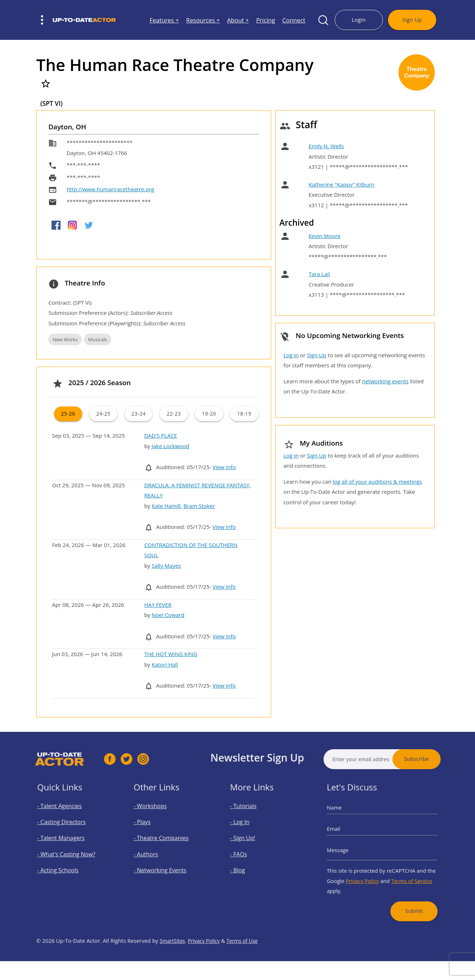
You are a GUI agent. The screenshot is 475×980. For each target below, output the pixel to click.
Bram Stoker (199, 506)
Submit (406, 897)
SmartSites (173, 962)
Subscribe (437, 759)
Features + (164, 20)
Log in (291, 355)
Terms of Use (247, 962)
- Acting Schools (63, 866)
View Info (224, 467)
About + (238, 20)
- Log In (247, 829)
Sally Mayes (166, 566)
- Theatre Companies (165, 841)
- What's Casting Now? (69, 854)
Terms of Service (405, 874)
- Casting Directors (66, 829)
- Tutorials (250, 817)
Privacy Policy (367, 874)
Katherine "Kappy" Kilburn (342, 184)
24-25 (103, 414)
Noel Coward (168, 615)
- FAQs (247, 854)
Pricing (265, 20)
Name (345, 818)
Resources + (203, 20)
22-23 (174, 414)
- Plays (150, 829)
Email (345, 834)
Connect (294, 20)
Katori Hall (165, 664)
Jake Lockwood (170, 446)
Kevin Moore (325, 236)
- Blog (246, 866)
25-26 (68, 414)
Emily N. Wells (326, 146)
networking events (385, 381)
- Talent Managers (65, 841)
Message (348, 850)
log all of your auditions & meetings (377, 481)
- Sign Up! (250, 841)
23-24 (139, 414)
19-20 (209, 414)
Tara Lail (319, 274)
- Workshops (156, 817)
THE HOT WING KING (171, 654)
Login (359, 20)
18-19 (244, 414)
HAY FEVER (158, 605)
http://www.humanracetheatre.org (110, 189)
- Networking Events (164, 866)
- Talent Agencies (64, 817)
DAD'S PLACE (161, 435)
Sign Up (412, 20)
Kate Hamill (166, 506)
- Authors (153, 854)
